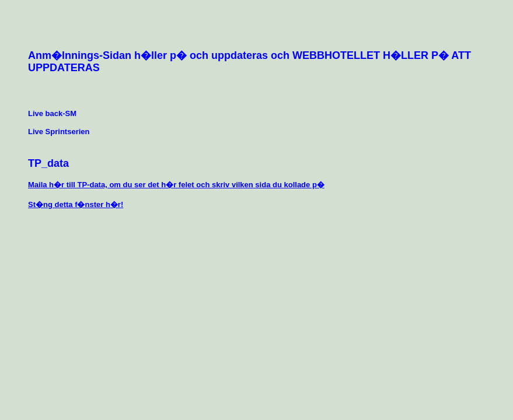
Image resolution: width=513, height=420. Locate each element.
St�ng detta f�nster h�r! (76, 204)
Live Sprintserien (59, 132)
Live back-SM (52, 113)
